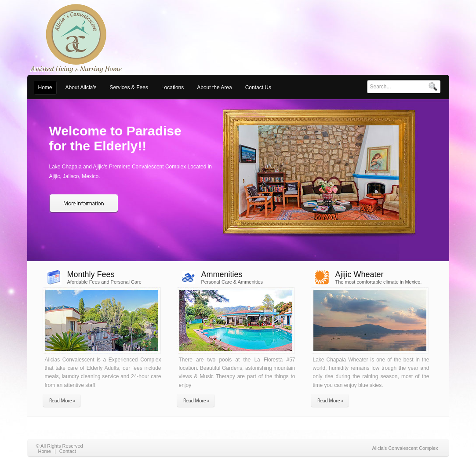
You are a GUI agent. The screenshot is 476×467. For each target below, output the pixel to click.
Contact (68, 451)
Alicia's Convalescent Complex (405, 448)
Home (45, 451)
